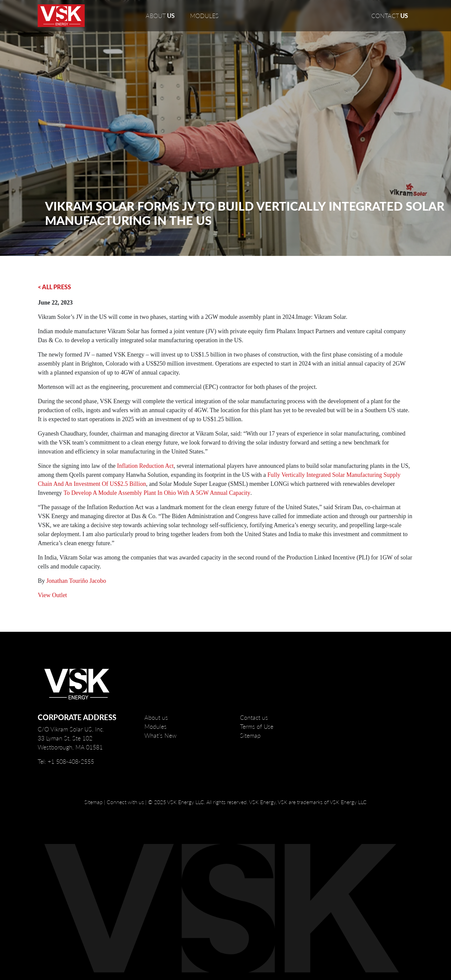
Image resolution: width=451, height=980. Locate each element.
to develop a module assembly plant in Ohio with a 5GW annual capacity (157, 493)
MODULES (204, 16)
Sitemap (250, 735)
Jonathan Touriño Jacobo (76, 581)
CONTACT (390, 16)
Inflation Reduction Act (145, 466)
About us (156, 717)
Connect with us (125, 802)
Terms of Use (257, 726)
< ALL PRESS (54, 287)
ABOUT (160, 16)
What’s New (160, 735)
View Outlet (52, 595)
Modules (155, 726)
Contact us (254, 717)
